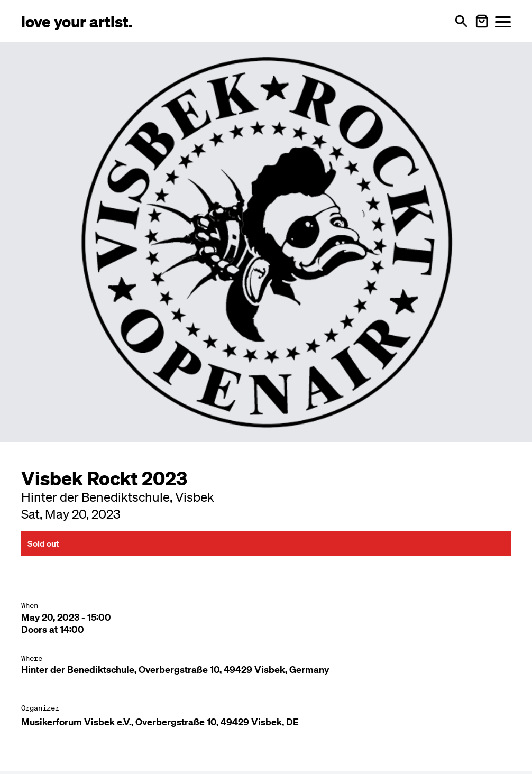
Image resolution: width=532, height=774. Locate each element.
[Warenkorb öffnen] (482, 21)
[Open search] (461, 21)
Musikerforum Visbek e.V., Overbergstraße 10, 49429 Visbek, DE (160, 722)
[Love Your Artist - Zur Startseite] (77, 21)
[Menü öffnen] (503, 21)
